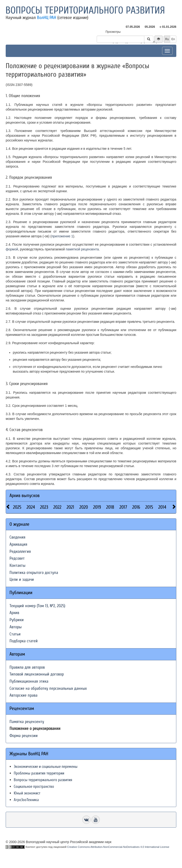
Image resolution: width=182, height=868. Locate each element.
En (173, 39)
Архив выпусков (25, 495)
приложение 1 (62, 236)
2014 (162, 507)
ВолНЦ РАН (47, 18)
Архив (14, 613)
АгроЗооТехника (26, 800)
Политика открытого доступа (34, 573)
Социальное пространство (34, 786)
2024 (31, 507)
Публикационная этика (29, 681)
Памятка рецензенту (27, 722)
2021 (70, 507)
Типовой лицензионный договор (37, 674)
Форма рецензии (24, 736)
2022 (57, 507)
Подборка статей (24, 641)
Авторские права (23, 695)
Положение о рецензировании (35, 729)
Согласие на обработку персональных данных (48, 688)
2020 (84, 507)
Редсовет (17, 558)
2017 (123, 507)
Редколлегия (20, 551)
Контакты (17, 565)
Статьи (15, 634)
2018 (110, 507)
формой (12, 249)
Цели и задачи (22, 579)
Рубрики (17, 620)
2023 (44, 507)
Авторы (16, 627)
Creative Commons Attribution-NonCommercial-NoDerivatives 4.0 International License (118, 847)
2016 (136, 507)
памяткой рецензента (82, 249)
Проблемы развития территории (39, 773)
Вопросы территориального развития (85, 10)
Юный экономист (27, 793)
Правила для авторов (27, 667)
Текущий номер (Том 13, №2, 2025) (37, 606)
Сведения (17, 537)
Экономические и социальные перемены (46, 767)
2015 (149, 507)
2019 (97, 507)
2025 (17, 507)
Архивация (18, 544)
